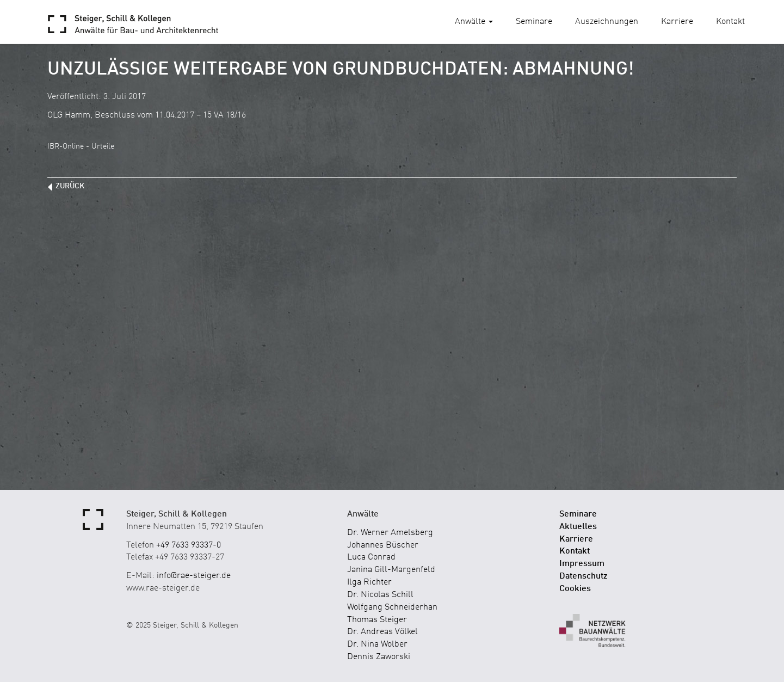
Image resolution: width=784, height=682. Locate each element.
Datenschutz (584, 576)
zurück (70, 186)
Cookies (575, 589)
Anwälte (474, 22)
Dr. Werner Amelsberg (390, 533)
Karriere (677, 22)
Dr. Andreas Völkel (382, 632)
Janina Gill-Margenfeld (391, 570)
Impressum (582, 564)
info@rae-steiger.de (194, 576)
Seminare (534, 22)
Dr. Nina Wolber (377, 644)
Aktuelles (578, 527)
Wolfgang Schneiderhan (392, 607)
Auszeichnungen (607, 22)
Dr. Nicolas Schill (380, 595)
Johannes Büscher (383, 545)
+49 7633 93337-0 (189, 545)
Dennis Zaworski (379, 657)
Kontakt (730, 22)
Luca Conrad (371, 557)
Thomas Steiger (377, 620)
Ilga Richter (369, 582)
